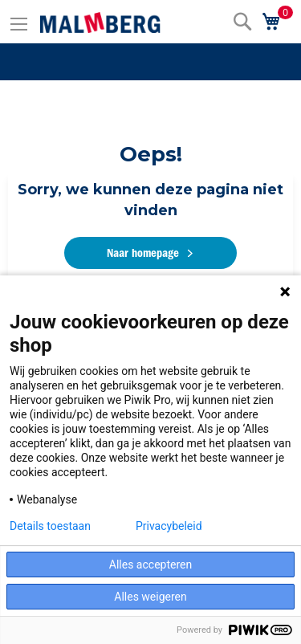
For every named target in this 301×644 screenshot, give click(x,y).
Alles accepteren (150, 565)
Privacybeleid (169, 526)
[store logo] (100, 22)
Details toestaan (50, 526)
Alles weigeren (150, 597)
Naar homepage (143, 253)
